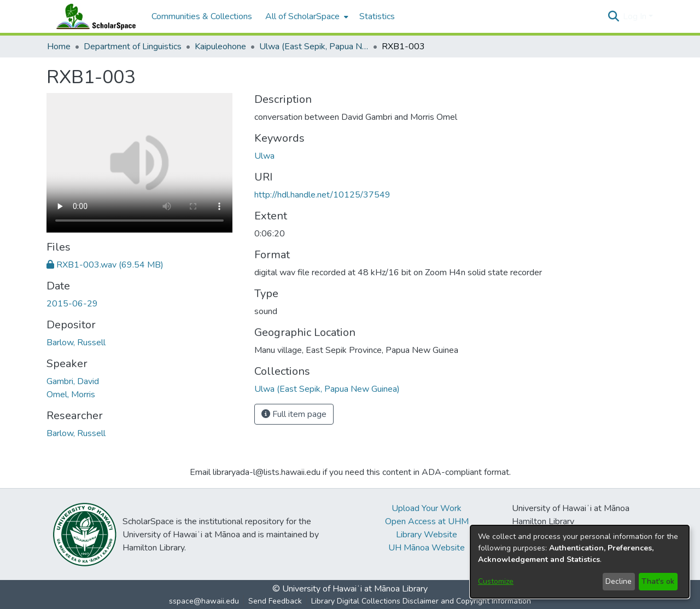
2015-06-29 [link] (72, 304)
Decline (619, 581)
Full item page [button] (294, 414)
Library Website (427, 535)
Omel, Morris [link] (71, 395)
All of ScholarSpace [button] (302, 16)
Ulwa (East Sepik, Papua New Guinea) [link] (314, 47)
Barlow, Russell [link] (76, 343)
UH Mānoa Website (427, 548)
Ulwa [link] (264, 156)
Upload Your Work (427, 508)
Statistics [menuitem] (377, 16)
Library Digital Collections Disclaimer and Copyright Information (421, 601)
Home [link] (59, 47)
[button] (613, 16)
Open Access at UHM (427, 521)
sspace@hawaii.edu (204, 601)
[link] (105, 265)
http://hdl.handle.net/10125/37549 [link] (322, 195)
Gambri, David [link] (73, 381)
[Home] (94, 16)
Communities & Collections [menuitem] (202, 16)
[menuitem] (306, 16)
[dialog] (580, 562)
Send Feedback (275, 601)
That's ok (658, 581)
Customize (496, 581)
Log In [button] (636, 16)
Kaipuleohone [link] (220, 47)
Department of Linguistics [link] (133, 47)
